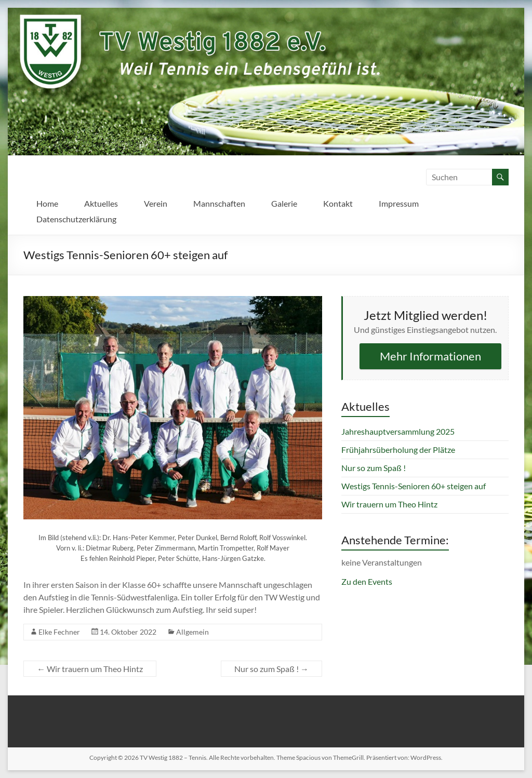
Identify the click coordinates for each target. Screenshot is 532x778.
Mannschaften (219, 203)
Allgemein (192, 632)
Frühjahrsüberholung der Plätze (398, 450)
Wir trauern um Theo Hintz (90, 669)
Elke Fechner (59, 632)
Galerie (284, 203)
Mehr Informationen (430, 356)
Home (47, 203)
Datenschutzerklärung (76, 219)
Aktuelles (101, 203)
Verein (156, 203)
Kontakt (338, 203)
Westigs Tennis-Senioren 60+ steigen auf (414, 486)
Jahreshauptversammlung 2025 (398, 431)
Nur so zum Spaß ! (271, 669)
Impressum (399, 203)
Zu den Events (367, 581)
